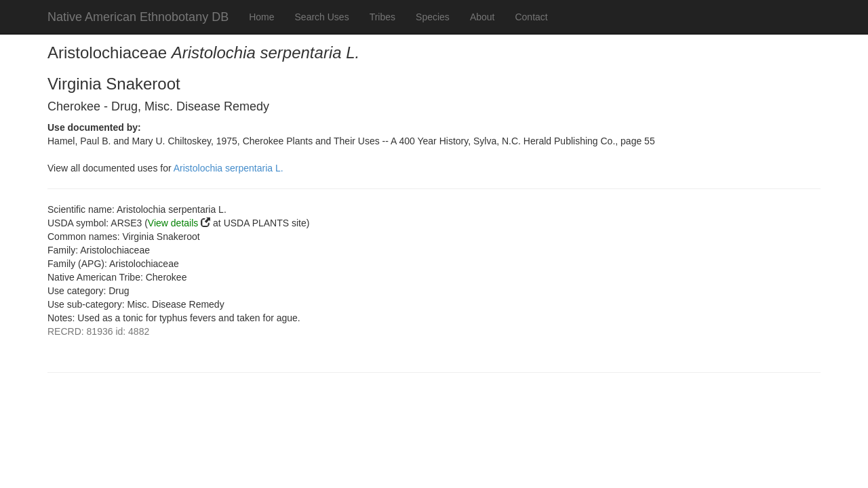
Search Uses (322, 17)
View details (173, 223)
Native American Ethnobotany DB (138, 17)
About (482, 17)
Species (433, 17)
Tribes (382, 17)
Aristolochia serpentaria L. (229, 168)
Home (261, 17)
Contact (531, 17)
